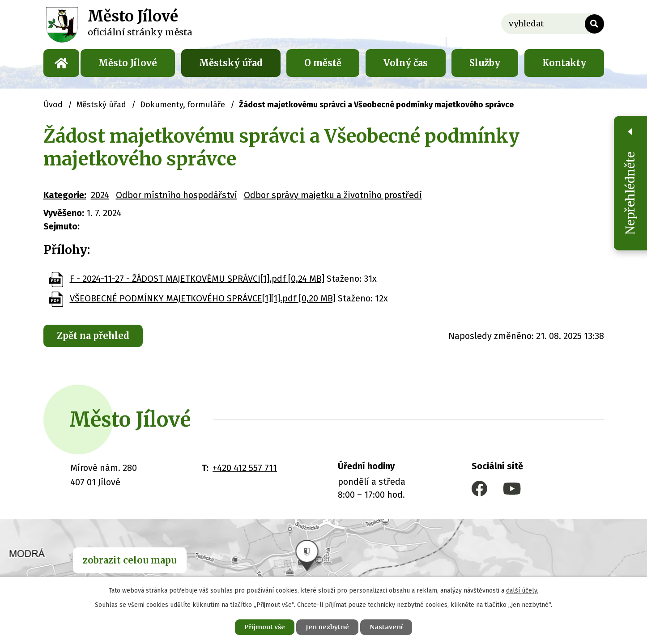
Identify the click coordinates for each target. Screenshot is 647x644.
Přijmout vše (265, 627)
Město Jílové (128, 63)
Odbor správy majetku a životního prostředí (333, 195)
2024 (100, 195)
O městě (323, 63)
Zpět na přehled (93, 336)
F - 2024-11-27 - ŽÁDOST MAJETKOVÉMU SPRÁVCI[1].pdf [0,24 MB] (197, 279)
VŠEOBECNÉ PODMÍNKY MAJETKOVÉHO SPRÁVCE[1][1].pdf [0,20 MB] (203, 298)
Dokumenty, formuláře (183, 105)
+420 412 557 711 (245, 468)
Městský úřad (231, 63)
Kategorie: (65, 195)
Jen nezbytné (327, 627)
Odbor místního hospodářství (177, 195)
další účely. (522, 591)
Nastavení (386, 627)
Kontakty (564, 63)
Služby (485, 63)
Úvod (61, 63)
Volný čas (406, 63)
